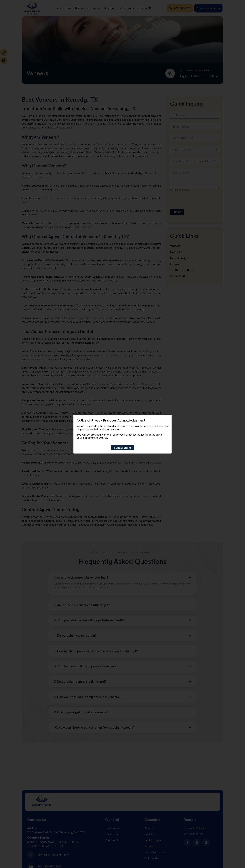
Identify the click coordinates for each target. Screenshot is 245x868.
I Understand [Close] (122, 448)
